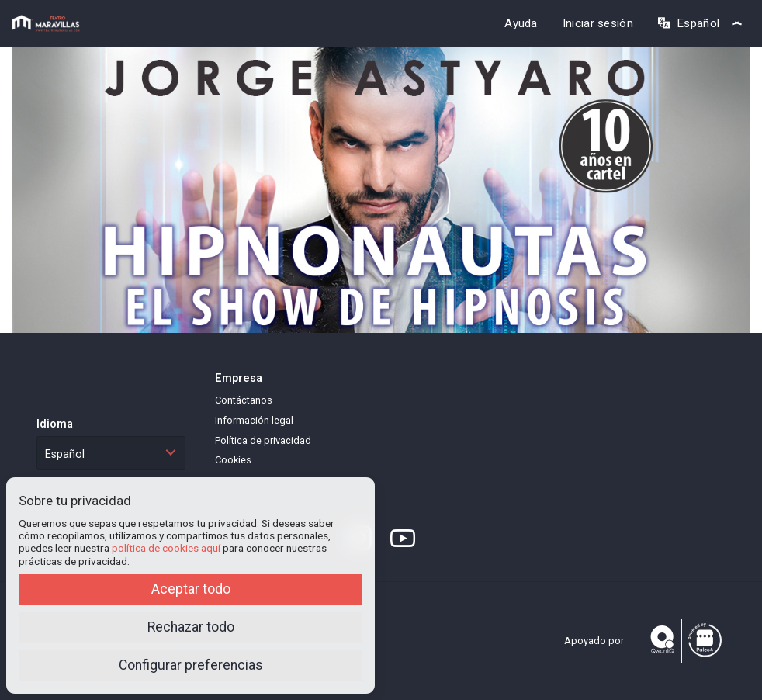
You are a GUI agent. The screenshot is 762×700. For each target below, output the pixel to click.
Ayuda (521, 23)
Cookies (233, 460)
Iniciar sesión (598, 23)
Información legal (254, 420)
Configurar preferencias (191, 665)
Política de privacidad (263, 440)
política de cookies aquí (166, 548)
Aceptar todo (191, 589)
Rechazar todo (191, 627)
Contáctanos (244, 400)
